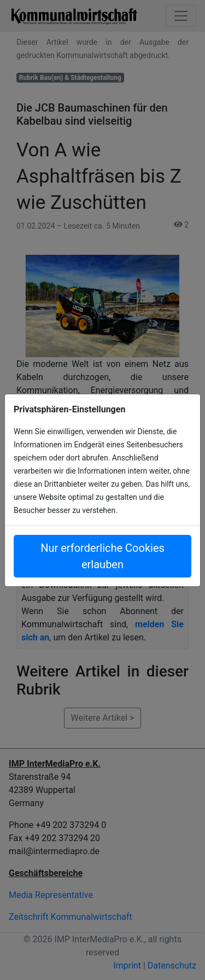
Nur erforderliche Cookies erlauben (102, 556)
